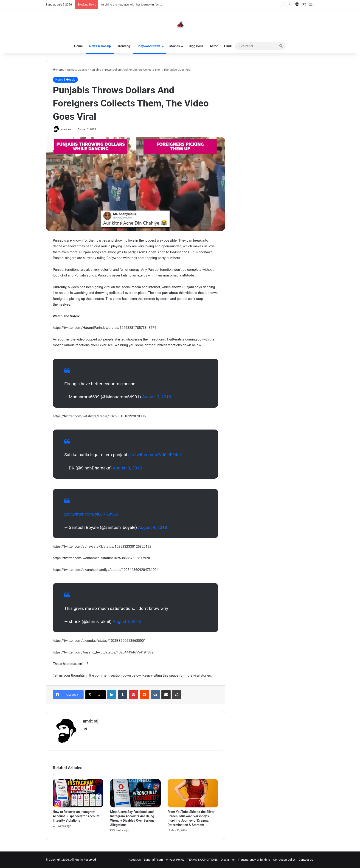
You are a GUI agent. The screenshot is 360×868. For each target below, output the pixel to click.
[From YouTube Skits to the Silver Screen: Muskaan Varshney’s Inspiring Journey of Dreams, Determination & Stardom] (193, 793)
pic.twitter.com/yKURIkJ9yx (91, 514)
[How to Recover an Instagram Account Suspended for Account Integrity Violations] (78, 793)
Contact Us (306, 860)
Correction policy (284, 860)
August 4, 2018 (153, 527)
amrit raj (66, 129)
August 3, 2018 (157, 397)
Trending (124, 46)
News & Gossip (100, 46)
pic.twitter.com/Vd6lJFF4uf (155, 455)
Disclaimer (228, 860)
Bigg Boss (196, 46)
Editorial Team (153, 860)
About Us (135, 860)
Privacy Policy (175, 860)
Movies (175, 46)
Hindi (228, 46)
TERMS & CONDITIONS (203, 860)
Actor (214, 46)
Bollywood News (149, 46)
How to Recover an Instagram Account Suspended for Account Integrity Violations (76, 816)
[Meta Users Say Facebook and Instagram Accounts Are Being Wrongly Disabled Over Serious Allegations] (135, 793)
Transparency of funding (254, 860)
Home (78, 46)
